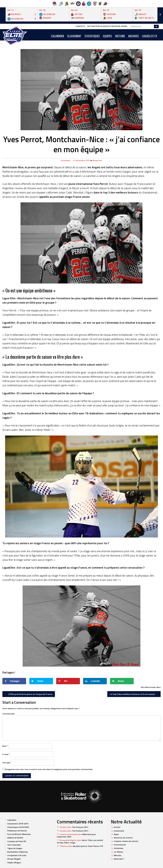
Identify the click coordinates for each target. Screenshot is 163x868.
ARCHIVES (133, 36)
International (120, 845)
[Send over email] (122, 681)
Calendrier (12, 820)
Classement (74, 36)
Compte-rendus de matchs (126, 841)
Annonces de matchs (123, 838)
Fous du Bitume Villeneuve (19, 834)
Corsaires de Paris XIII (17, 841)
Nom (5, 746)
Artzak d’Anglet (14, 859)
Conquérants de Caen (17, 855)
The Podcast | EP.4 (80, 827)
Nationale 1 (119, 859)
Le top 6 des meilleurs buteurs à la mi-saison (134, 694)
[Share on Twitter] (41, 681)
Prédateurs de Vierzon (17, 831)
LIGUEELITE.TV (150, 36)
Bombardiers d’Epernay (17, 852)
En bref (117, 827)
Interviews (66, 160)
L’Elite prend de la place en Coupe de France (29, 694)
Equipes (107, 36)
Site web (6, 763)
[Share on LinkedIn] (95, 681)
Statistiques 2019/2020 (18, 827)
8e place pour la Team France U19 (88, 846)
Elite (143, 687)
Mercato (118, 855)
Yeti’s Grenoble (14, 845)
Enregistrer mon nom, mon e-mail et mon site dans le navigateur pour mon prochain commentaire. (49, 769)
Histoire (120, 36)
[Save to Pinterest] (68, 681)
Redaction (97, 160)
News (116, 834)
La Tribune (119, 852)
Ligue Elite (80, 26)
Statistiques (92, 36)
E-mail (6, 754)
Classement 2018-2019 (18, 824)
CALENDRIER (58, 36)
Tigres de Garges (15, 848)
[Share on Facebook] (14, 681)
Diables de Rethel (15, 838)
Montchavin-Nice (153, 687)
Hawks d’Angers (14, 863)
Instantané (119, 831)
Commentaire (9, 714)
